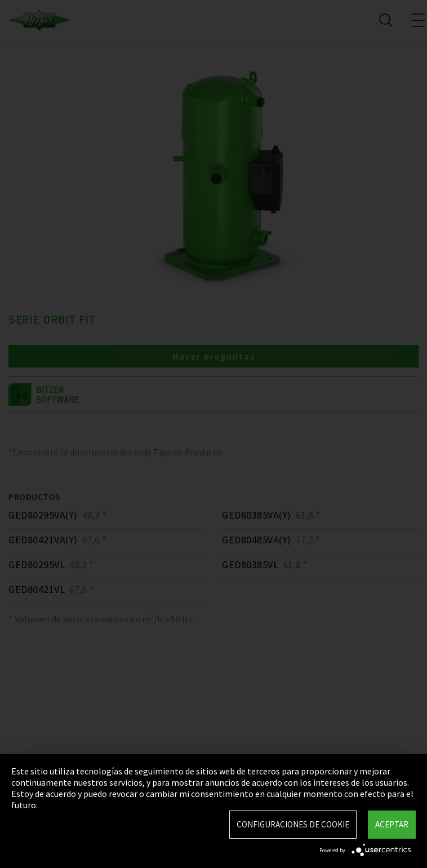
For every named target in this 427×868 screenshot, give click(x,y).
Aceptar (392, 824)
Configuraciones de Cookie (293, 824)
